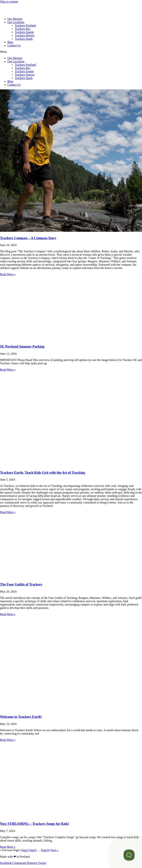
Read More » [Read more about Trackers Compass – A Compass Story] (8, 274)
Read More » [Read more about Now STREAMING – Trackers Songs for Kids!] (8, 847)
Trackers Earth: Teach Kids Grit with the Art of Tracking (43, 473)
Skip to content (9, 2)
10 (45, 850)
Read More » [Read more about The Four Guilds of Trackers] (8, 614)
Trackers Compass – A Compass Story (28, 238)
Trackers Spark (24, 39)
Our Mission (15, 19)
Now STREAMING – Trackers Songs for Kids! (35, 824)
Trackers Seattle (24, 32)
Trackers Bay (23, 29)
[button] (71, 52)
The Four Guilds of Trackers (21, 584)
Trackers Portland (25, 25)
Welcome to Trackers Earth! (21, 717)
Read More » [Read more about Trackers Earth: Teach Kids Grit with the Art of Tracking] (8, 512)
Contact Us (14, 45)
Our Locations (16, 22)
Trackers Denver (25, 35)
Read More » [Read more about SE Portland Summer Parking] (8, 370)
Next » (54, 850)
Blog (10, 42)
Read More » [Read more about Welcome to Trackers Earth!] (8, 740)
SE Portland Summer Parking (22, 346)
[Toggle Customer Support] (129, 855)
